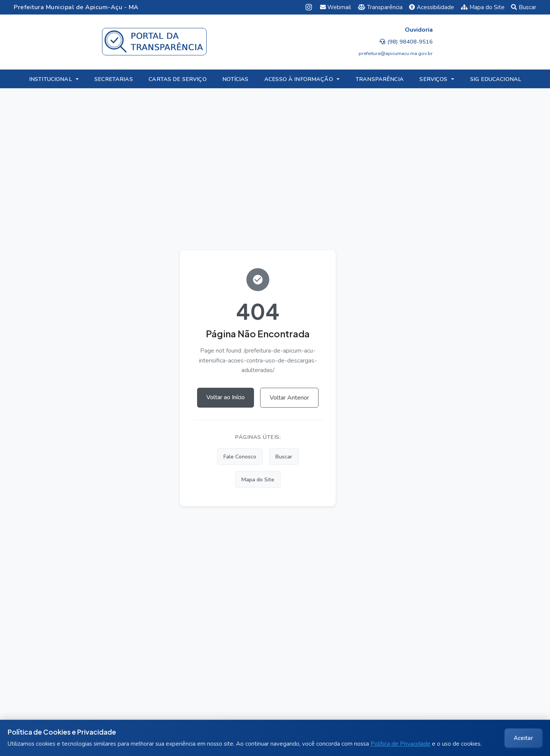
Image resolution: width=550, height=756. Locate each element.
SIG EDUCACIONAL (496, 79)
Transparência (380, 7)
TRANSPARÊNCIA (380, 79)
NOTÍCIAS (235, 79)
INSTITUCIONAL (50, 79)
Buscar (524, 7)
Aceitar (523, 738)
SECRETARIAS (114, 79)
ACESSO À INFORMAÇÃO (299, 79)
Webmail (336, 7)
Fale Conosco (240, 457)
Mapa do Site (483, 7)
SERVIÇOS (433, 79)
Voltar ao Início (226, 397)
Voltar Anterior (289, 398)
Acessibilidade (432, 7)
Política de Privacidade (400, 744)
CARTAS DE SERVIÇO (177, 79)
